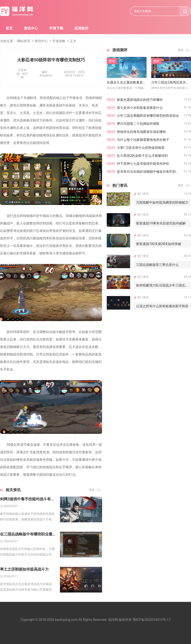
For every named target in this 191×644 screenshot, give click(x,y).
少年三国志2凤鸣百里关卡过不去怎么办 (171, 82)
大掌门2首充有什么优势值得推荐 (141, 148)
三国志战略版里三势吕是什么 (157, 265)
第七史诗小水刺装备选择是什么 (140, 108)
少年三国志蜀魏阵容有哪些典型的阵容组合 (148, 116)
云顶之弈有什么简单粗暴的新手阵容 (162, 306)
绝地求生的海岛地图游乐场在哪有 (141, 132)
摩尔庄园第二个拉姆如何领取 (138, 124)
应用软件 (81, 28)
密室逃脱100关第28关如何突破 (159, 244)
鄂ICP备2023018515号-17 (152, 620)
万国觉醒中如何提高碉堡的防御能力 (162, 202)
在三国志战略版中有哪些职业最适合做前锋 (28, 534)
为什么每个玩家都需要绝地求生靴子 (143, 140)
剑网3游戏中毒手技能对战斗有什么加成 (28, 499)
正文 (73, 41)
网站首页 (24, 41)
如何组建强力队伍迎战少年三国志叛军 (163, 285)
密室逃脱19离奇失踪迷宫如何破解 (161, 223)
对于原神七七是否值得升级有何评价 (143, 164)
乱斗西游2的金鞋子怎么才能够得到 (142, 156)
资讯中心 (31, 28)
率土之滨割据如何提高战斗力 (24, 569)
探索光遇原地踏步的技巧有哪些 (140, 100)
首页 (9, 28)
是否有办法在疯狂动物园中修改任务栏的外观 (150, 172)
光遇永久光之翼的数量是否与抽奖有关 (127, 82)
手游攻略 (59, 41)
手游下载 (56, 28)
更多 (92, 490)
